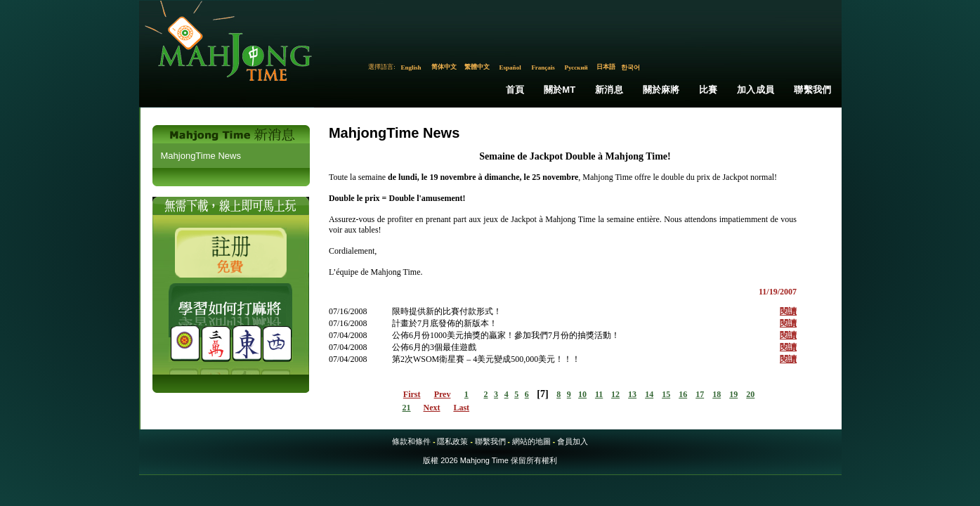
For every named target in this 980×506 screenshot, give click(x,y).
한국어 (631, 67)
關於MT (560, 90)
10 (582, 394)
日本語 (606, 67)
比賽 (708, 90)
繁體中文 (477, 67)
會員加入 (573, 441)
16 (683, 394)
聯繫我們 (812, 90)
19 (733, 394)
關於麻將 (661, 90)
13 (632, 394)
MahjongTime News (201, 156)
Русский (576, 67)
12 (615, 394)
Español (510, 67)
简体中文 (444, 67)
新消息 (609, 90)
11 (599, 394)
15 (666, 394)
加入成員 (756, 90)
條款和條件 (411, 441)
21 (407, 408)
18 (717, 394)
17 (700, 394)
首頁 (515, 90)
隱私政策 (452, 441)
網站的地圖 (531, 441)
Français (543, 67)
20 (750, 394)
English (411, 67)
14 (649, 394)
